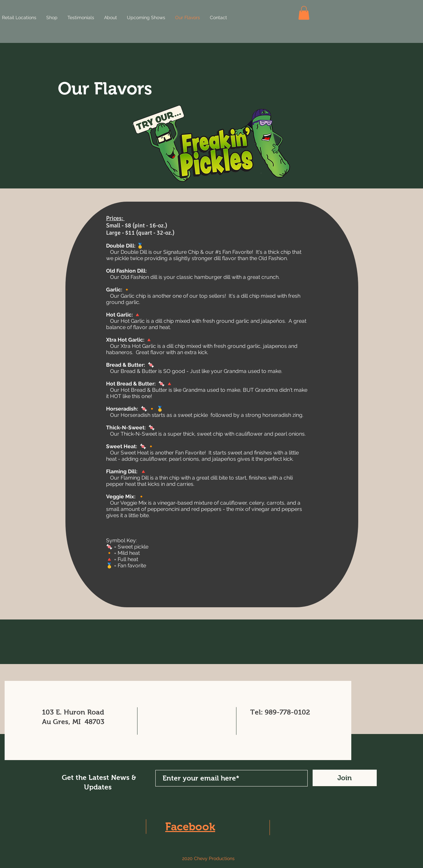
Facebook (190, 827)
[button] (304, 13)
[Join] (345, 778)
